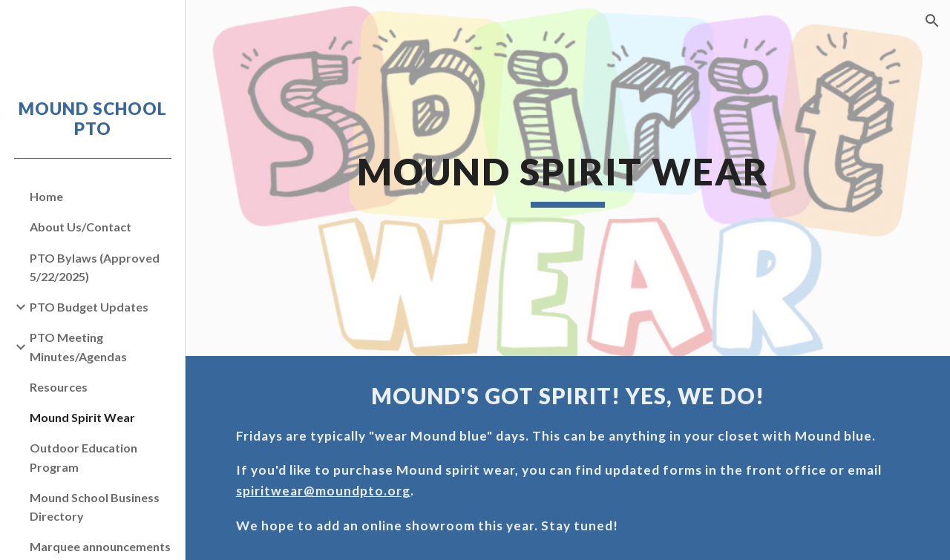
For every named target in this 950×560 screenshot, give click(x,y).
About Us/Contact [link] (81, 227)
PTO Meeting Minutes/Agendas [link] (78, 346)
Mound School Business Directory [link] (95, 507)
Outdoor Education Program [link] (83, 457)
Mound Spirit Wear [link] (82, 417)
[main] (567, 178)
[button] (932, 21)
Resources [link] (59, 387)
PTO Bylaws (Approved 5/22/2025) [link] (95, 267)
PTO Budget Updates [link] (89, 307)
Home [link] (46, 196)
